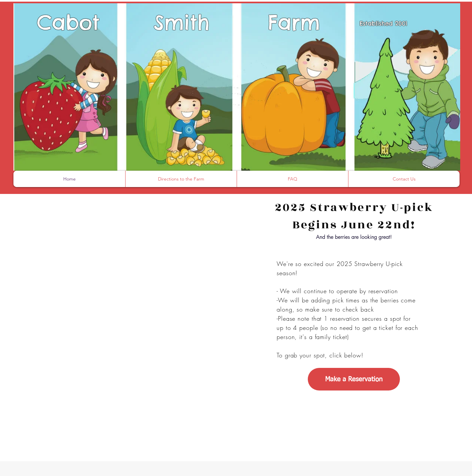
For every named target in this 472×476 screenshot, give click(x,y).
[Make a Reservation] (354, 379)
